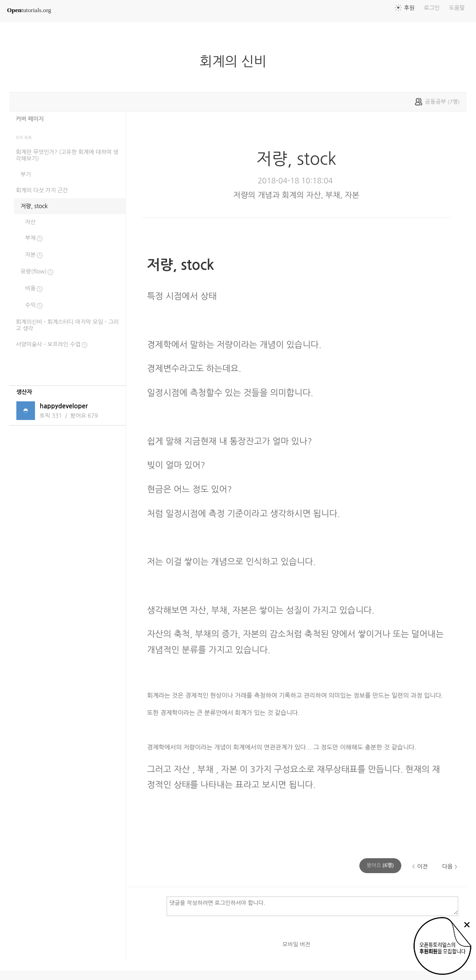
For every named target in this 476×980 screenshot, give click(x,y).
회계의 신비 (237, 62)
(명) (380, 865)
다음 (447, 867)
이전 (423, 867)
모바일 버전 (296, 945)
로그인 (432, 8)
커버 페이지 (30, 119)
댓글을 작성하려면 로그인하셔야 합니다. (312, 906)
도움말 (457, 8)
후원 (409, 8)
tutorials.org (29, 10)
